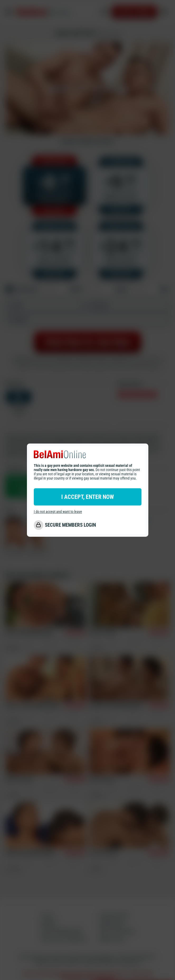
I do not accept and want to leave (58, 512)
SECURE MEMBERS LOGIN (70, 525)
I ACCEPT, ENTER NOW (87, 497)
